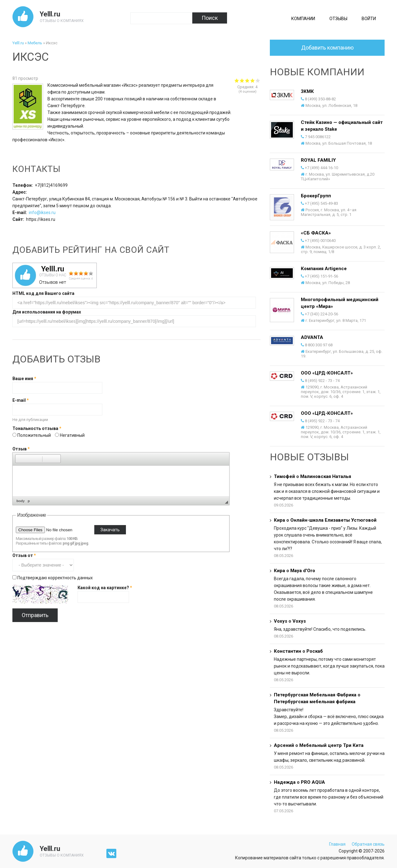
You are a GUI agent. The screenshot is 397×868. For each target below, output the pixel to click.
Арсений (284, 745)
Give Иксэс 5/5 (258, 80)
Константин (288, 651)
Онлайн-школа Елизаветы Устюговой (333, 520)
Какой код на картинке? (105, 588)
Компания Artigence (324, 269)
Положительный (35, 435)
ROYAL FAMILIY (318, 160)
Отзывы (338, 19)
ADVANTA (312, 337)
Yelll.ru (50, 14)
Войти (369, 19)
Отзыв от (24, 555)
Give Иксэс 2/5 (242, 80)
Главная (337, 844)
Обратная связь (368, 844)
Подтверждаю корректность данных (55, 578)
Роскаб (315, 651)
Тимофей (284, 476)
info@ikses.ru (42, 213)
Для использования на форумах (47, 312)
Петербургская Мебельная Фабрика (316, 695)
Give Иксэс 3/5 (247, 80)
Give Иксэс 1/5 (237, 80)
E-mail (21, 400)
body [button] (20, 501)
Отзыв (21, 449)
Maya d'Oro (303, 571)
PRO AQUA (313, 782)
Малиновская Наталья (326, 476)
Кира (279, 520)
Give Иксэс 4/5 (253, 80)
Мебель (35, 43)
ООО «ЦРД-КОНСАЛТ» (327, 373)
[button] (20, 459)
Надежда (285, 782)
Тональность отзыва (37, 428)
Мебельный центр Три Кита (331, 745)
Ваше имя (24, 379)
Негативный (72, 435)
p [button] (29, 501)
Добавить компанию (327, 48)
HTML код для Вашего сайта (43, 293)
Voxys (281, 621)
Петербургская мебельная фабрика (315, 702)
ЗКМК (307, 91)
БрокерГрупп (316, 196)
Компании (303, 19)
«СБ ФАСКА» (316, 233)
